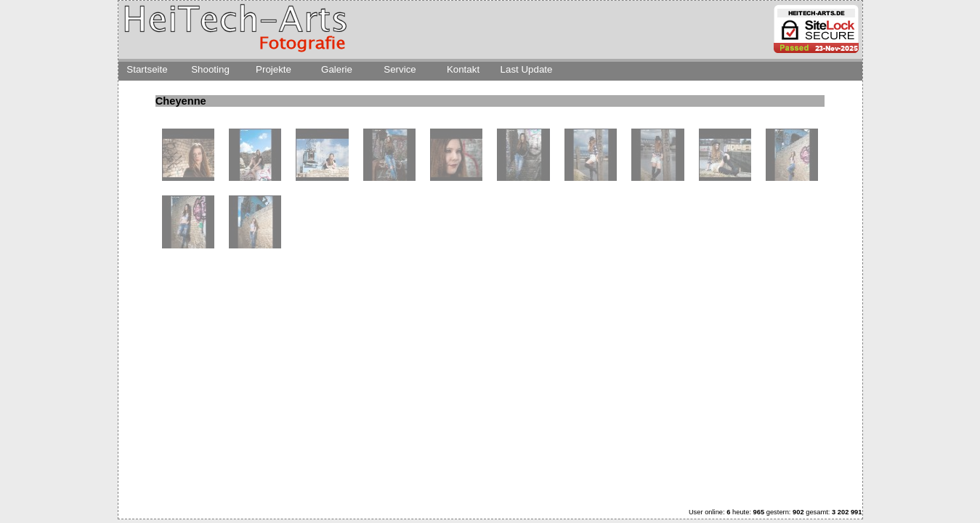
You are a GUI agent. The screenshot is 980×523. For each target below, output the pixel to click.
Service (400, 69)
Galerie (337, 69)
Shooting (210, 69)
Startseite (147, 69)
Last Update (527, 69)
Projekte (274, 69)
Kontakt (463, 69)
